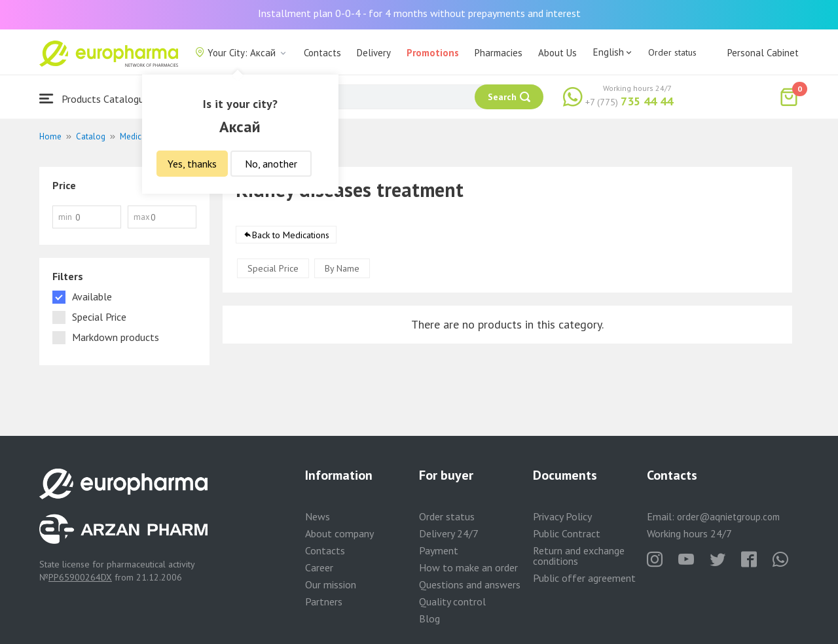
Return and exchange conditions (579, 556)
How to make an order (468, 567)
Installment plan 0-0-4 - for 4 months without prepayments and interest (419, 13)
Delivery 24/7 (449, 533)
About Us (557, 53)
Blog (429, 618)
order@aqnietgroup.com (728, 517)
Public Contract (567, 533)
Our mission (331, 584)
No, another (271, 164)
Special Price (273, 268)
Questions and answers (470, 584)
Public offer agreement (584, 578)
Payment (439, 550)
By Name (342, 268)
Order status (672, 52)
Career (319, 567)
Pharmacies (499, 53)
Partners (324, 601)
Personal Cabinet (763, 53)
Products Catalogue (94, 98)
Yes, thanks (192, 164)
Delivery (374, 53)
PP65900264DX (80, 577)
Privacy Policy (562, 516)
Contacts (322, 53)
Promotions (433, 53)
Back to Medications (291, 235)
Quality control (452, 601)
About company (339, 533)
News (318, 516)
